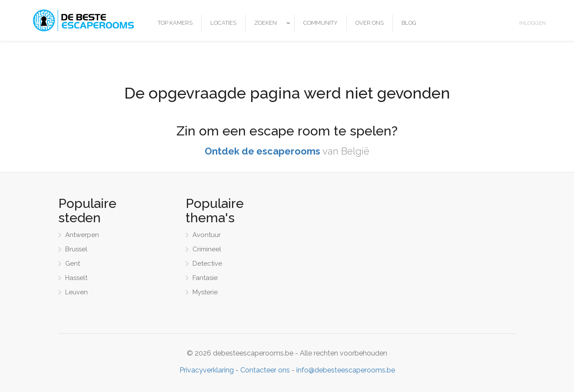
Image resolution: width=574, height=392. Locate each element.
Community (320, 23)
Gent (73, 264)
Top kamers (175, 23)
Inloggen (533, 23)
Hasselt (76, 278)
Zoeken (265, 23)
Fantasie (205, 278)
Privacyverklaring (207, 370)
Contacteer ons (265, 370)
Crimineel (207, 249)
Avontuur (207, 235)
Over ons (370, 23)
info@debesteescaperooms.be (346, 370)
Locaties (223, 23)
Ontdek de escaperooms (262, 151)
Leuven (76, 292)
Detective (207, 264)
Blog (409, 23)
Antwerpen (82, 235)
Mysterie (205, 292)
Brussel (76, 249)
